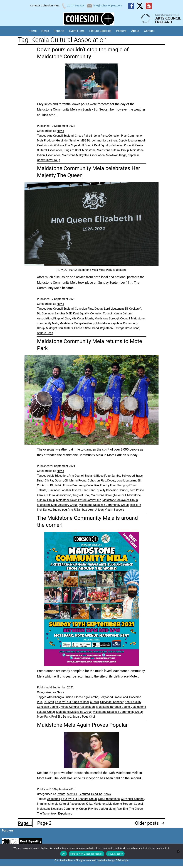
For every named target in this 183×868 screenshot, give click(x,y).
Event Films (77, 31)
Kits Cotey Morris (82, 318)
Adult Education (57, 476)
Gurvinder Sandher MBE (57, 313)
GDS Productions (109, 799)
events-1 (72, 794)
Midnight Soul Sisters (59, 328)
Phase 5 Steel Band (86, 328)
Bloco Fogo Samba (108, 476)
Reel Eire (122, 809)
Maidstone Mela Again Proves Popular (82, 725)
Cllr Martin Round (75, 481)
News (45, 31)
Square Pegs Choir (84, 717)
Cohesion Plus (117, 136)
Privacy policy (115, 854)
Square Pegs (45, 333)
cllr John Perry (98, 136)
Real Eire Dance (61, 717)
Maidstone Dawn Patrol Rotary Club (79, 500)
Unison (99, 510)
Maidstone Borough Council (112, 318)
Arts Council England (60, 136)
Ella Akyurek (73, 145)
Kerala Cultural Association (54, 495)
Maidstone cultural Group (113, 150)
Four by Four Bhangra (114, 485)
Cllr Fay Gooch (54, 481)
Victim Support (114, 510)
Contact (149, 31)
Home (33, 31)
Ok (64, 854)
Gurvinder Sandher (59, 490)
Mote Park (44, 717)
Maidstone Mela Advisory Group (57, 505)
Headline (97, 794)
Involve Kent (80, 490)
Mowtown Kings (116, 155)
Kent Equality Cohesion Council (114, 145)
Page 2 (44, 823)
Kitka (89, 804)
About (135, 31)
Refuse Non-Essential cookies (86, 854)
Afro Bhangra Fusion (60, 697)
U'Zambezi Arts (84, 510)
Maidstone (89, 150)
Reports (59, 31)
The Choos (136, 809)
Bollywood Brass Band (114, 697)
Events (61, 794)
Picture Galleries (100, 31)
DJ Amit (49, 702)
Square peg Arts (63, 510)
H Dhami (87, 145)
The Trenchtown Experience (55, 814)
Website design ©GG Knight (113, 860)
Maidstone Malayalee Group (77, 323)
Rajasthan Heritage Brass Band (120, 328)
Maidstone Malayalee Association (83, 155)
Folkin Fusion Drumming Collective (77, 485)
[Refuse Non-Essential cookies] (179, 851)
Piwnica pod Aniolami (102, 809)
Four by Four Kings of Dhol (72, 702)
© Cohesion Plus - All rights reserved (75, 860)
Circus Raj (81, 136)
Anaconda (54, 799)
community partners (105, 140)
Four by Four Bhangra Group (79, 799)
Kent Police (137, 490)
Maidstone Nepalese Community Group (104, 505)
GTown (95, 702)
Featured (84, 794)
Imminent (43, 804)
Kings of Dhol (72, 150)
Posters (121, 31)
